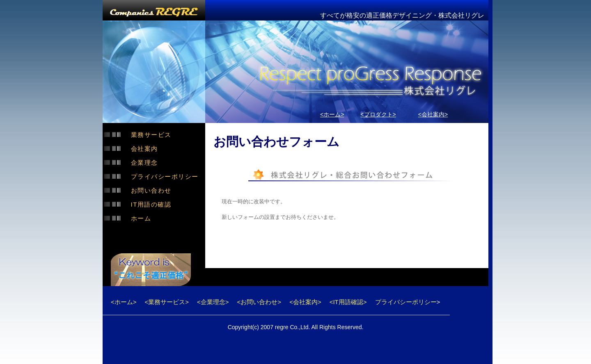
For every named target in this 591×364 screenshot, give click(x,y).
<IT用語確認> (348, 302)
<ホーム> (332, 114)
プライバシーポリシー (165, 176)
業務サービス (151, 135)
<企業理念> (213, 302)
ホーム (141, 218)
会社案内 (144, 149)
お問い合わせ (151, 190)
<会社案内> (433, 114)
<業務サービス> (167, 302)
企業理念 (144, 163)
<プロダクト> (378, 114)
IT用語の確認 (151, 204)
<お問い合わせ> (259, 302)
